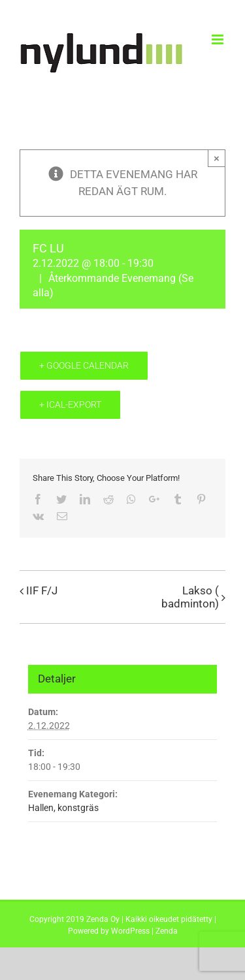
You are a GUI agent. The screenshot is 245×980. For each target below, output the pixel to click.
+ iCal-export (70, 405)
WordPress (130, 931)
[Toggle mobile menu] (219, 39)
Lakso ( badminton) (190, 597)
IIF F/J (42, 590)
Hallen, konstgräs (63, 808)
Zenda (167, 931)
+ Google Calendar (84, 365)
